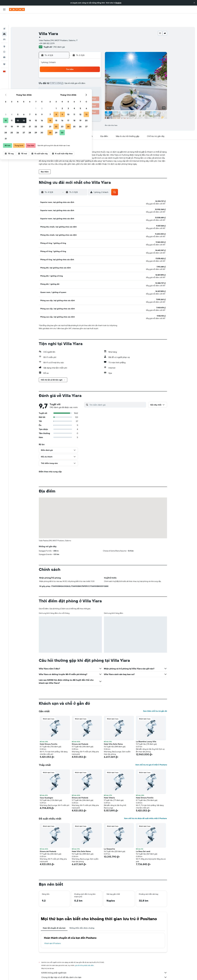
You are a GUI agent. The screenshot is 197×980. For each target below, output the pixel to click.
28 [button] (82, 91)
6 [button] (76, 73)
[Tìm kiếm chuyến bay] (4, 17)
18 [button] (64, 85)
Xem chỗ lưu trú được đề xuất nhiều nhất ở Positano (145, 804)
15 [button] (88, 79)
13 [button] (76, 79)
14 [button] (82, 79)
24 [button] (58, 91)
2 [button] (94, 67)
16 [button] (94, 79)
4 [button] (64, 73)
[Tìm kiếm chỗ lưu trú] (4, 22)
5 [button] (70, 73)
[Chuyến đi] (4, 53)
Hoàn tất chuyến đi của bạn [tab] (54, 913)
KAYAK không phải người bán (104, 958)
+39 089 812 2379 (47, 32)
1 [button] (88, 67)
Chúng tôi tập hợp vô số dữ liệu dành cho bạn (104, 963)
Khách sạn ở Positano (53, 929)
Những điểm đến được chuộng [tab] (82, 913)
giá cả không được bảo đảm (84, 951)
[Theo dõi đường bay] (4, 40)
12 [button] (70, 79)
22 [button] (88, 85)
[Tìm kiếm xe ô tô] (4, 28)
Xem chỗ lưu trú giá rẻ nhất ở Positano (151, 750)
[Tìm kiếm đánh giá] (117, 390)
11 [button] (64, 79)
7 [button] (82, 73)
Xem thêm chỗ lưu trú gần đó (155, 696)
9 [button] (94, 73)
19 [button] (70, 85)
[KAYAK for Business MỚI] (4, 45)
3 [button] (58, 73)
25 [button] (64, 91)
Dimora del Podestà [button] (80, 729)
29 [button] (88, 91)
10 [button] (58, 79)
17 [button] (58, 85)
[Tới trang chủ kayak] (17, 9)
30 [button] (94, 91)
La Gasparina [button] (109, 834)
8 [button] (88, 73)
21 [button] (82, 85)
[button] (194, 3)
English (118, 3)
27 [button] (76, 91)
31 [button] (58, 97)
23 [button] (94, 85)
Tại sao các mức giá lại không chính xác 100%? (104, 967)
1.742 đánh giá (59, 35)
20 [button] (76, 85)
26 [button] (70, 91)
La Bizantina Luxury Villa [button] (146, 727)
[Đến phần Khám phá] (4, 35)
